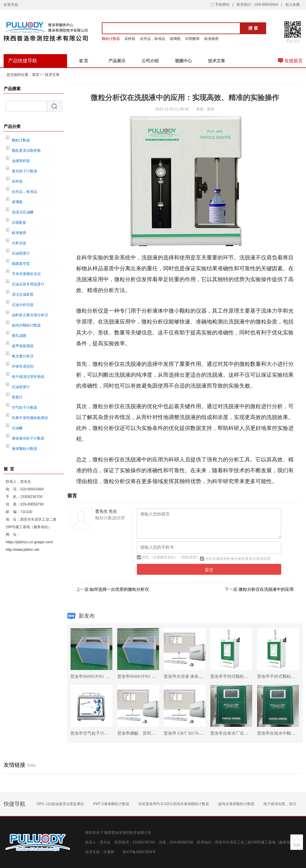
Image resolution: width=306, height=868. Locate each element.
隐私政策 (189, 557)
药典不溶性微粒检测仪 (30, 418)
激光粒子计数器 (24, 171)
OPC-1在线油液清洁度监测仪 (61, 804)
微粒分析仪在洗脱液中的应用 (266, 589)
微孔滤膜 (19, 336)
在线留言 (294, 61)
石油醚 (17, 428)
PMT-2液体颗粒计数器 (111, 804)
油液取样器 (21, 161)
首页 (36, 75)
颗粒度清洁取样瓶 (26, 151)
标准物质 (211, 39)
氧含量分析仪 (23, 356)
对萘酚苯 (192, 39)
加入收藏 (292, 5)
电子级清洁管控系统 (28, 377)
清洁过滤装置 (23, 294)
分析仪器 (19, 243)
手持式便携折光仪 (26, 274)
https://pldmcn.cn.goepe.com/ (29, 542)
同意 (145, 557)
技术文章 (217, 61)
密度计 (17, 397)
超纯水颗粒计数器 (26, 325)
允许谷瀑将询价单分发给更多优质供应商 (237, 559)
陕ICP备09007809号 (139, 852)
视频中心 (183, 61)
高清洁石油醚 (23, 212)
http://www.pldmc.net (23, 550)
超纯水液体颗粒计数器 (236, 804)
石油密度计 (21, 253)
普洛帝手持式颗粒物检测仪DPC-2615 (245, 676)
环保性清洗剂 (23, 366)
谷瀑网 (109, 852)
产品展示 (117, 61)
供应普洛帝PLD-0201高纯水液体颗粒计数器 (174, 804)
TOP (297, 845)
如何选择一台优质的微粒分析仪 (119, 589)
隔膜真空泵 (21, 264)
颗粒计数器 (111, 39)
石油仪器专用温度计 (28, 284)
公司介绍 (150, 61)
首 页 (84, 61)
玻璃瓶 (175, 39)
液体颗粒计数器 (24, 449)
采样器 (130, 39)
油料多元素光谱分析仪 (30, 315)
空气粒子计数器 (24, 408)
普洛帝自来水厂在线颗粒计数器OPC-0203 (249, 733)
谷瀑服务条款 (164, 557)
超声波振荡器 (23, 346)
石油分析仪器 (23, 305)
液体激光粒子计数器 (28, 438)
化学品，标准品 (153, 39)
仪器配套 (19, 223)
